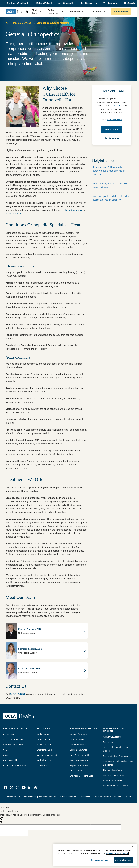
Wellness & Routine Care (81, 776)
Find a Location (44, 739)
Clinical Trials (43, 765)
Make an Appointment (47, 755)
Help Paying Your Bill (80, 755)
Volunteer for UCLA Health (115, 786)
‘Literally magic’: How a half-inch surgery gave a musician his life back (110, 171)
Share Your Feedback (13, 739)
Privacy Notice (29, 797)
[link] (6, 787)
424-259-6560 (114, 120)
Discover (96, 12)
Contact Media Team (113, 770)
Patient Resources (53, 12)
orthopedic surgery (72, 210)
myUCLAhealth (66, 3)
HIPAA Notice (13, 797)
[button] (18, 3)
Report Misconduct (68, 797)
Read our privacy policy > (117, 853)
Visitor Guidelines (78, 739)
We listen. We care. (103, 797)
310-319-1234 (18, 694)
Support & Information (80, 765)
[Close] (132, 847)
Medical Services (22, 23)
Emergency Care (44, 750)
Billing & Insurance (79, 750)
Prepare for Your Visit (80, 734)
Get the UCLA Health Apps (16, 765)
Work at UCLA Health (113, 780)
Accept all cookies (123, 860)
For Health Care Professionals (117, 756)
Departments (109, 742)
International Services (13, 745)
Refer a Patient (44, 3)
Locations (75, 12)
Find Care (34, 12)
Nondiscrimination (48, 797)
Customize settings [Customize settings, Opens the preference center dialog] (99, 860)
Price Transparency (79, 760)
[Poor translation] (2, 820)
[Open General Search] (129, 3)
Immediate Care (44, 745)
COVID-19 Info (77, 771)
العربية (6, 755)
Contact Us (91, 3)
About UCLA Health (112, 737)
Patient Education (78, 745)
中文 (5, 750)
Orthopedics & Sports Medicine (53, 23)
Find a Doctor (121, 12)
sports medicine (14, 214)
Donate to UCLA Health (114, 775)
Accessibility (85, 797)
